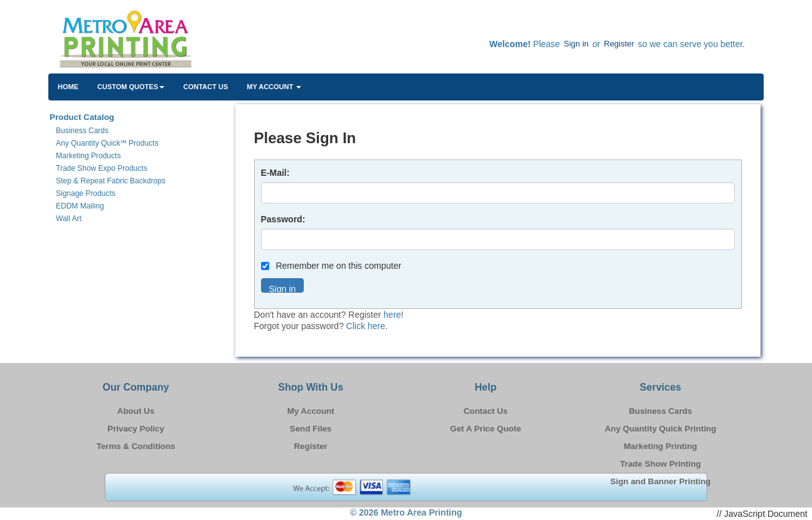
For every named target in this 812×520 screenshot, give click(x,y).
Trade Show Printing (660, 464)
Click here (366, 326)
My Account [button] (274, 87)
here (392, 315)
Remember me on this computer (331, 266)
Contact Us (206, 87)
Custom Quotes (131, 87)
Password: (283, 219)
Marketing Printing (660, 446)
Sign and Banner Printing (661, 481)
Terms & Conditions (136, 446)
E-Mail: (275, 173)
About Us (136, 411)
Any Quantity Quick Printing (661, 429)
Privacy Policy (136, 429)
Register (619, 44)
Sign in (576, 44)
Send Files (311, 429)
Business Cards (660, 411)
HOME (68, 87)
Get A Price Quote (485, 429)
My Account (311, 411)
